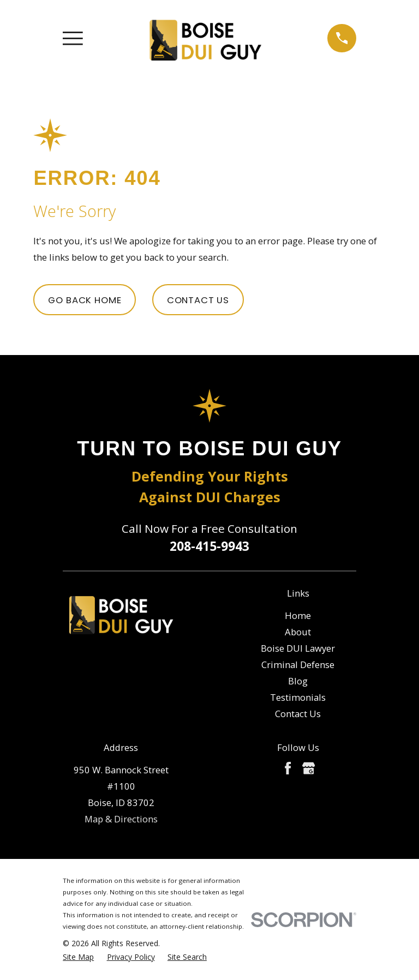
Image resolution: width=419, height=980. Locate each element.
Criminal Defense (298, 665)
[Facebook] (288, 768)
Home (298, 615)
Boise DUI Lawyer (298, 648)
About (298, 632)
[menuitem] (78, 957)
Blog (298, 681)
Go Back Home (85, 300)
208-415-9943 (209, 546)
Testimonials (298, 697)
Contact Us (198, 300)
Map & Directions (121, 819)
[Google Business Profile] (309, 768)
